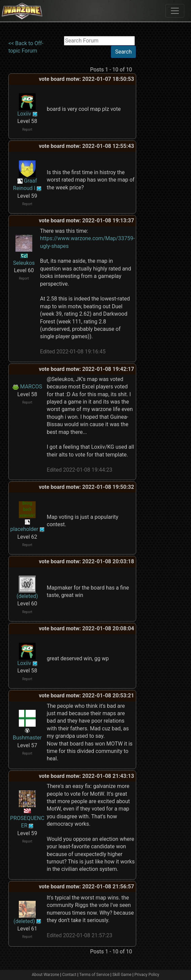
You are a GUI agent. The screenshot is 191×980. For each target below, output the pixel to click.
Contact (69, 975)
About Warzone (45, 975)
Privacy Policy (147, 975)
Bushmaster (27, 738)
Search (123, 52)
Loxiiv (24, 114)
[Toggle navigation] (175, 11)
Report (27, 130)
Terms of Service (94, 975)
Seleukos (24, 263)
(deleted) (27, 596)
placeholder (24, 529)
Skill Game (122, 975)
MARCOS (31, 387)
